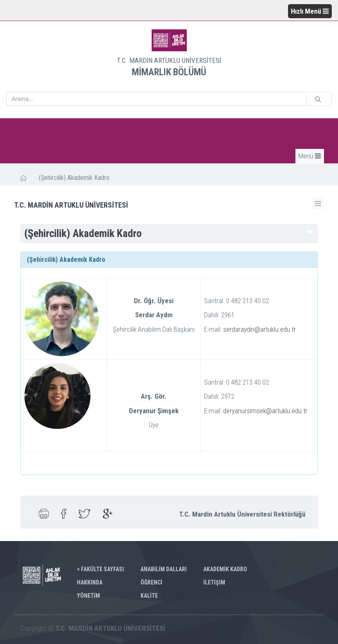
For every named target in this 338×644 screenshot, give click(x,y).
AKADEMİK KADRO (225, 569)
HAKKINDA (90, 582)
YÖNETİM (88, 596)
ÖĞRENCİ (151, 582)
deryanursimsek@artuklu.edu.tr (265, 411)
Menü (310, 156)
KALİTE (149, 596)
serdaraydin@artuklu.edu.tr (259, 329)
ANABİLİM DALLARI (164, 569)
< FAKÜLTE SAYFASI (100, 569)
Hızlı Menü (310, 11)
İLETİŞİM (214, 582)
